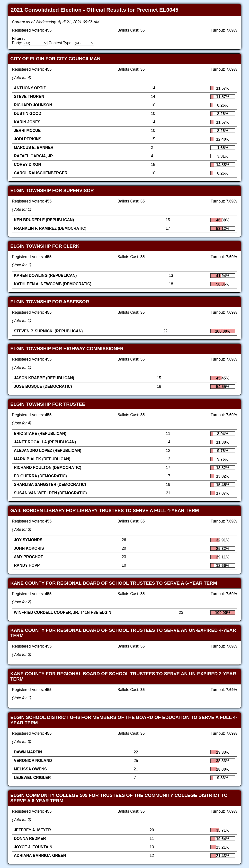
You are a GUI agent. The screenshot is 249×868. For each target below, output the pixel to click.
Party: (17, 43)
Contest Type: (61, 43)
